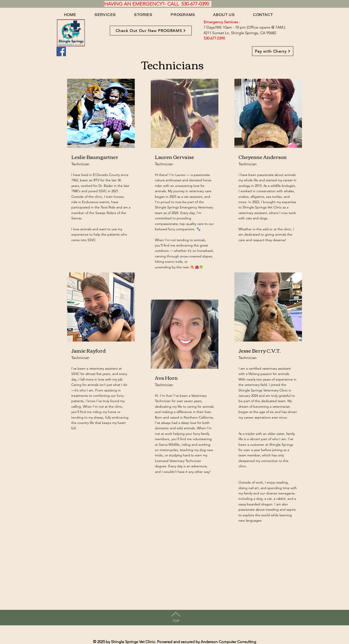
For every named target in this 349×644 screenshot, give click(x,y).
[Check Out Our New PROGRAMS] (151, 31)
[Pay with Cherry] (273, 51)
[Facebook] (61, 52)
